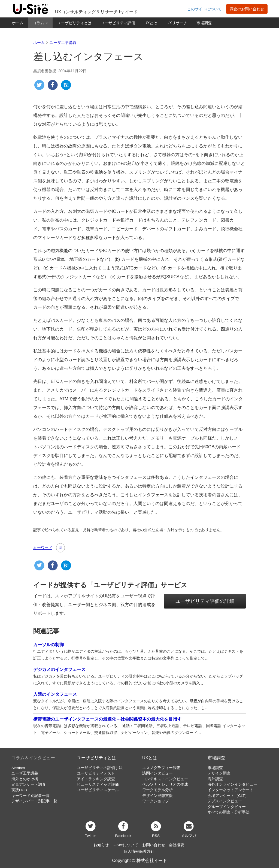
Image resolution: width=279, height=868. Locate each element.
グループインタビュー (227, 807)
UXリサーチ (177, 23)
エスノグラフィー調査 (161, 768)
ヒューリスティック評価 (98, 784)
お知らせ (101, 845)
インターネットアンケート (231, 790)
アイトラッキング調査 (96, 779)
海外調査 (215, 779)
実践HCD (19, 790)
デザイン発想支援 (157, 796)
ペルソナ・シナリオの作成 (165, 784)
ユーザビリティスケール (98, 790)
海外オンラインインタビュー (232, 784)
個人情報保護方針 (139, 852)
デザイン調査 (219, 773)
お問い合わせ (154, 845)
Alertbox (18, 768)
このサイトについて (204, 9)
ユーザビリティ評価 (118, 23)
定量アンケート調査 (29, 784)
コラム (40, 23)
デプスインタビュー (225, 801)
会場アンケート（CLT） (228, 796)
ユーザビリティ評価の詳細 (205, 601)
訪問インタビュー (157, 773)
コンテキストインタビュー (165, 779)
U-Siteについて (125, 845)
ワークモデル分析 (157, 790)
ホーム (18, 23)
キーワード (43, 548)
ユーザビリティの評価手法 (100, 768)
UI (60, 548)
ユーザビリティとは (74, 23)
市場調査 (204, 23)
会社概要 (177, 845)
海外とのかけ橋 (25, 779)
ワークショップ (156, 801)
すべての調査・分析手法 (229, 812)
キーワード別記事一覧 (31, 796)
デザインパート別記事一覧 (34, 801)
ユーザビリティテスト (96, 773)
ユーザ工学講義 (25, 773)
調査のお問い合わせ (247, 9)
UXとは (151, 23)
